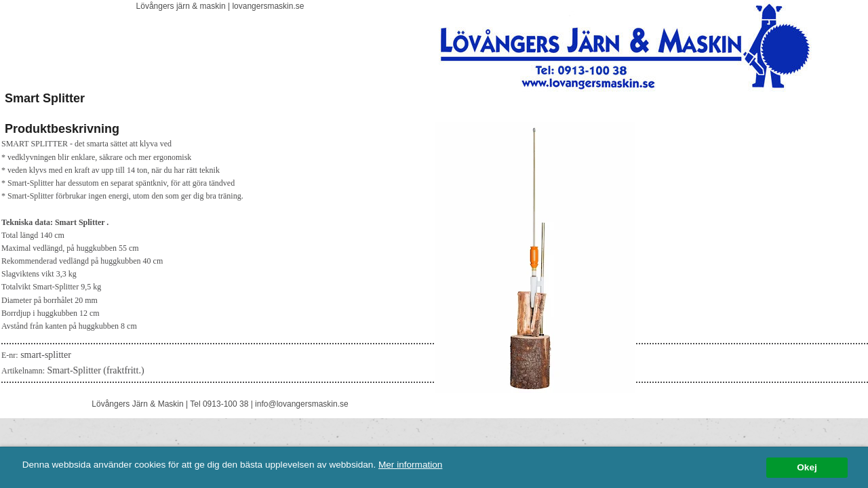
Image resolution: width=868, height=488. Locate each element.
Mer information (410, 465)
